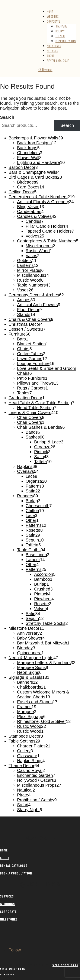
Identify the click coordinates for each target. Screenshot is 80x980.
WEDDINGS (7, 904)
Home (50, 11)
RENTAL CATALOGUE (14, 865)
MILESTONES (9, 919)
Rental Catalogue (58, 60)
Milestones (54, 46)
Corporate (54, 21)
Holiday (60, 31)
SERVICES (7, 896)
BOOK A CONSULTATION (16, 873)
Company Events (66, 41)
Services (52, 51)
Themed (60, 36)
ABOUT (5, 858)
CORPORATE (8, 911)
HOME (4, 850)
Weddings (53, 16)
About (51, 56)
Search (7, 117)
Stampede (61, 26)
